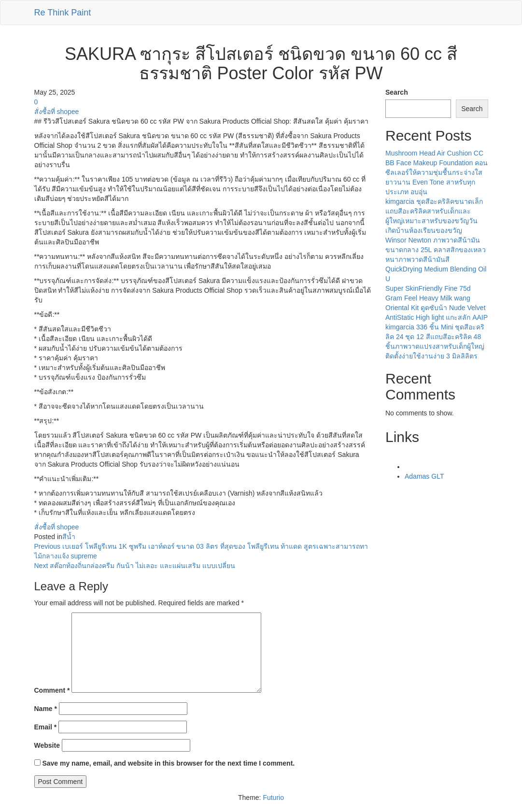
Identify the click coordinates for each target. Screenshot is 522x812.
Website (47, 745)
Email (46, 727)
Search (397, 92)
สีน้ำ (69, 537)
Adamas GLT (424, 476)
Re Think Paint (63, 13)
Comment (52, 690)
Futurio (273, 798)
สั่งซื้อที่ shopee (57, 112)
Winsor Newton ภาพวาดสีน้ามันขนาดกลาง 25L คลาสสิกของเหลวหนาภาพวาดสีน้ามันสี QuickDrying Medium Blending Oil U (436, 259)
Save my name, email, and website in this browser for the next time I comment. (168, 763)
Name (46, 709)
